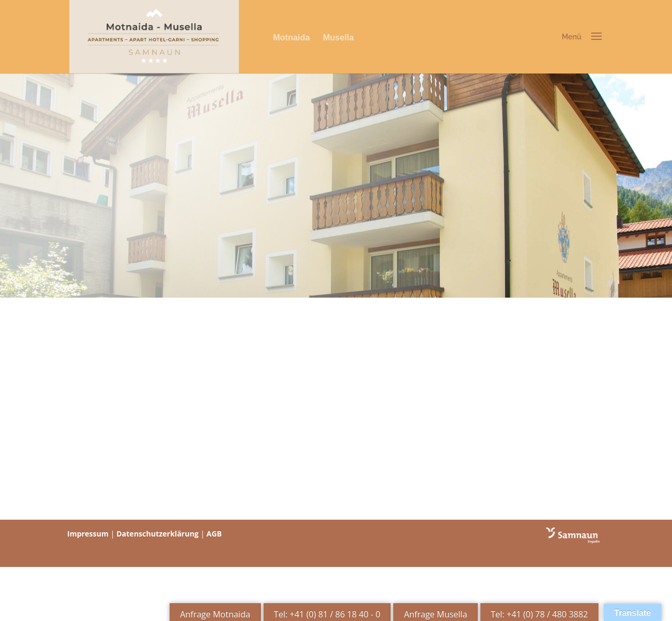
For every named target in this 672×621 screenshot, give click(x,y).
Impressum (88, 534)
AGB (214, 534)
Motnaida (291, 38)
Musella (338, 38)
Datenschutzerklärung (158, 534)
